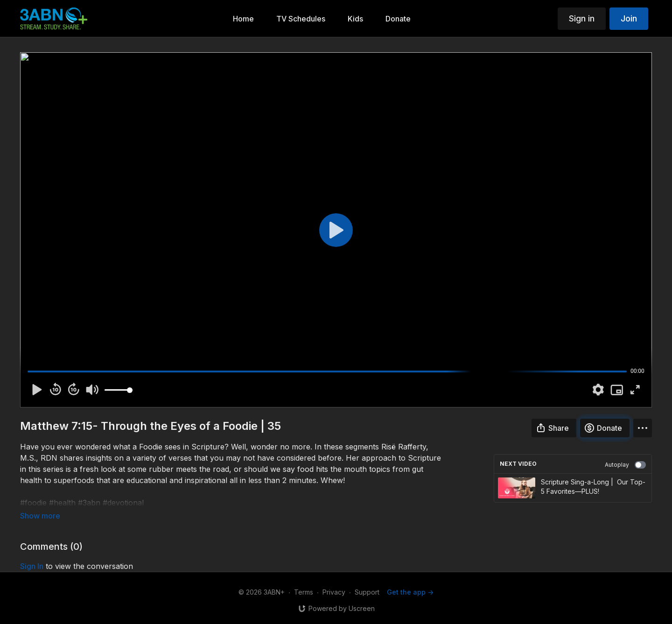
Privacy (334, 592)
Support (367, 592)
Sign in (582, 18)
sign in (32, 566)
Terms (304, 592)
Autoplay (625, 465)
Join (629, 18)
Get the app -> (410, 592)
